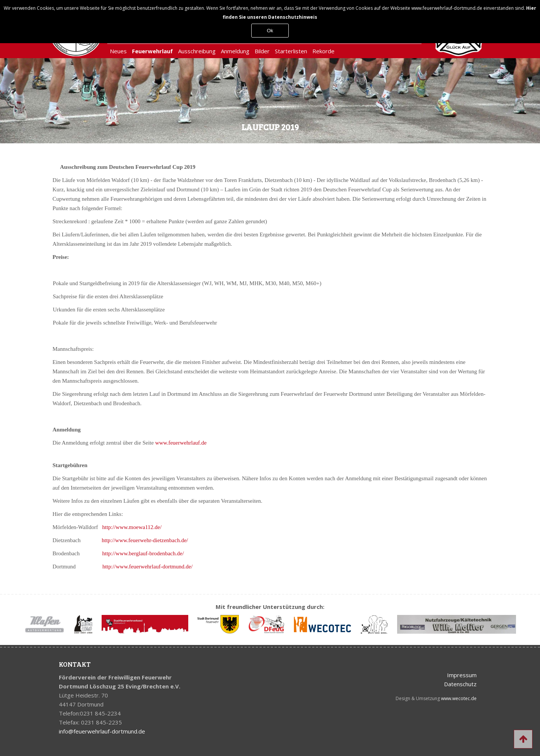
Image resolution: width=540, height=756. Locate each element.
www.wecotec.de (459, 698)
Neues (118, 51)
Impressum (462, 675)
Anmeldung (235, 51)
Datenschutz (460, 684)
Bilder (262, 51)
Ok (270, 31)
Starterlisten (291, 51)
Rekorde (323, 51)
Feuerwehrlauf (152, 51)
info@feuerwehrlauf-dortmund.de (102, 731)
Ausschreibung (197, 51)
